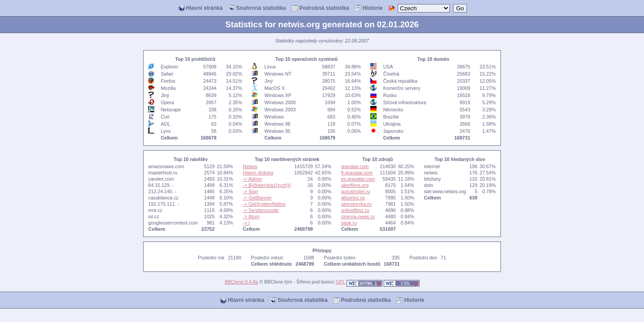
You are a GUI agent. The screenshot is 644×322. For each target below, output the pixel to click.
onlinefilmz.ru (355, 210)
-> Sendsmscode (261, 210)
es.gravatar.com (358, 179)
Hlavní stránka (201, 8)
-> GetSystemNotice (264, 204)
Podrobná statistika (320, 8)
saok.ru (349, 223)
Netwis (250, 166)
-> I (246, 223)
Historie (369, 8)
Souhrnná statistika (257, 8)
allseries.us (353, 198)
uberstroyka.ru (356, 204)
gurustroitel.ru (356, 191)
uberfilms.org (355, 185)
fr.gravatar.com (357, 173)
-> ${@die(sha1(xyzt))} (267, 185)
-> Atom (251, 216)
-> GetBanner (257, 198)
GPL (341, 282)
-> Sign (250, 191)
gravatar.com (355, 166)
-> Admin (252, 179)
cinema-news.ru (358, 216)
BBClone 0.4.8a (241, 282)
